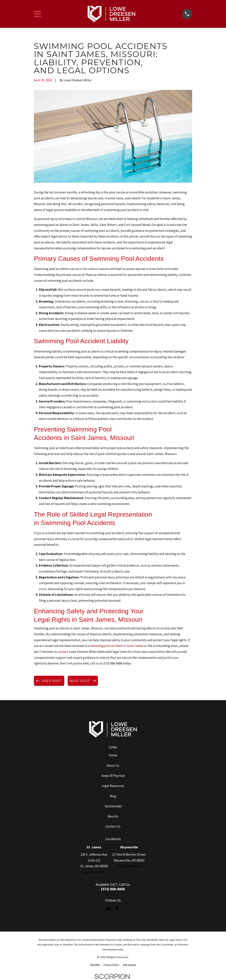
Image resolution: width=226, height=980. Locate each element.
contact (63, 652)
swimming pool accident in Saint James (117, 646)
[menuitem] (95, 965)
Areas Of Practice (113, 776)
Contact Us (113, 826)
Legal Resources (113, 786)
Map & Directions (94, 872)
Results (113, 816)
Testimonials (113, 806)
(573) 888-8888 (113, 889)
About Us (113, 766)
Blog (113, 796)
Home (113, 755)
